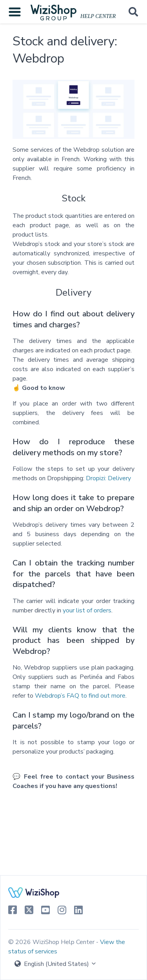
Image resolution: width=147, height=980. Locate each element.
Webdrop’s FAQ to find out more (80, 696)
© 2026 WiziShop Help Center (52, 942)
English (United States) (56, 964)
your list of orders (87, 610)
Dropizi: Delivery (108, 478)
